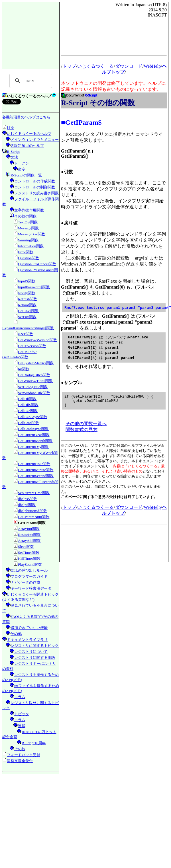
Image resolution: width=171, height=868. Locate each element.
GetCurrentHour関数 (34, 464)
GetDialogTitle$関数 (34, 375)
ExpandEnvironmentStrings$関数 (28, 328)
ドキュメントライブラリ (27, 640)
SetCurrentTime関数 (34, 493)
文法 (14, 157)
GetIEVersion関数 (32, 346)
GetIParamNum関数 (34, 517)
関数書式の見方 (82, 434)
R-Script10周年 (34, 743)
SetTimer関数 (29, 553)
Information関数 (31, 246)
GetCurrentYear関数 (34, 435)
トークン (22, 163)
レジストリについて (31, 652)
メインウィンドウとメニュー (35, 140)
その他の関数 (25, 216)
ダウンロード (129, 66)
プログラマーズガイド (29, 576)
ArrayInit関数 (29, 529)
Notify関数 (27, 293)
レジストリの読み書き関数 (36, 193)
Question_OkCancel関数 (37, 264)
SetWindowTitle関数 (34, 393)
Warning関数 (28, 240)
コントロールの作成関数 (35, 181)
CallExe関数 (28, 411)
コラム (20, 697)
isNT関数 (26, 334)
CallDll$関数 (28, 405)
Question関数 (28, 258)
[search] (30, 81)
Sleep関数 (26, 547)
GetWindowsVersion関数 (37, 340)
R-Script (13, 152)
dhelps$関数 (28, 499)
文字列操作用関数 (29, 210)
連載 (22, 726)
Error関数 (26, 252)
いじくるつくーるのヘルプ (29, 134)
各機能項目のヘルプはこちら (26, 117)
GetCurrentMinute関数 (36, 470)
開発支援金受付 (20, 761)
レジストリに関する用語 (35, 658)
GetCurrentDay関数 (33, 447)
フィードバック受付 (24, 755)
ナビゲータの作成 (25, 582)
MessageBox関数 (31, 234)
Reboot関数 (27, 305)
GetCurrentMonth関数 (35, 441)
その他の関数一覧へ (86, 428)
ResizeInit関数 (29, 535)
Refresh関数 (28, 299)
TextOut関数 (28, 222)
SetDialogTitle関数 (33, 387)
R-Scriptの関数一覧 (26, 175)
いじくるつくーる (95, 66)
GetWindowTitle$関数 (35, 381)
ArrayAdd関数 (29, 541)
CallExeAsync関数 (33, 417)
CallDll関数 (27, 399)
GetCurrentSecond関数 (36, 476)
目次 (11, 128)
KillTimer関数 (29, 559)
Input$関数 (27, 281)
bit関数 (24, 369)
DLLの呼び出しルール (29, 570)
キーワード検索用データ (31, 588)
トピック (22, 714)
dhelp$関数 (27, 505)
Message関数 (28, 228)
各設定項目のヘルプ (27, 146)
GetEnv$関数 (28, 311)
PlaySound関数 (30, 564)
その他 (16, 634)
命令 (22, 169)
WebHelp (152, 66)
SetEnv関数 (27, 317)
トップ (69, 66)
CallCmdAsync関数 (33, 429)
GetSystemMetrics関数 (36, 363)
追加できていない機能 (29, 628)
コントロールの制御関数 (35, 187)
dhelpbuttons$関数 (32, 511)
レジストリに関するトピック (35, 646)
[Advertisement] (31, 35)
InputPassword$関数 (34, 287)
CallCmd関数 (28, 423)
